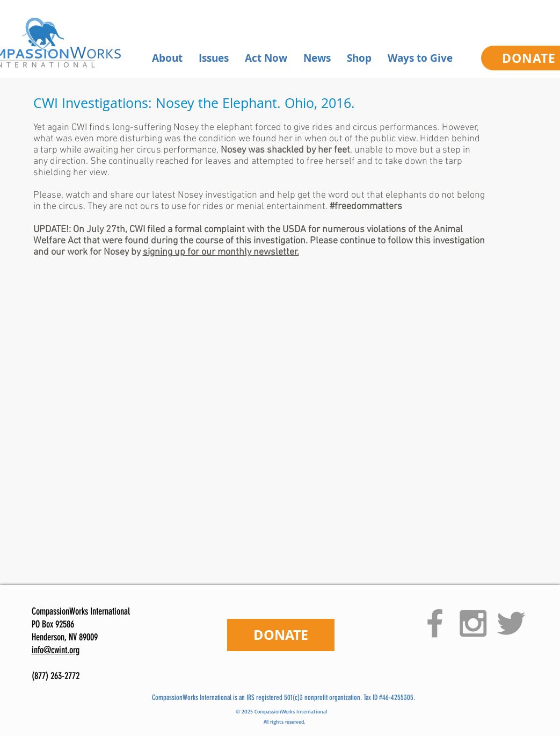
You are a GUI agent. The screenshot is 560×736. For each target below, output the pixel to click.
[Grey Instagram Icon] (473, 623)
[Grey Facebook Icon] (435, 623)
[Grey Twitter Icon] (511, 623)
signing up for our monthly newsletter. (221, 252)
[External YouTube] (268, 409)
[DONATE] (281, 635)
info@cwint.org (56, 650)
